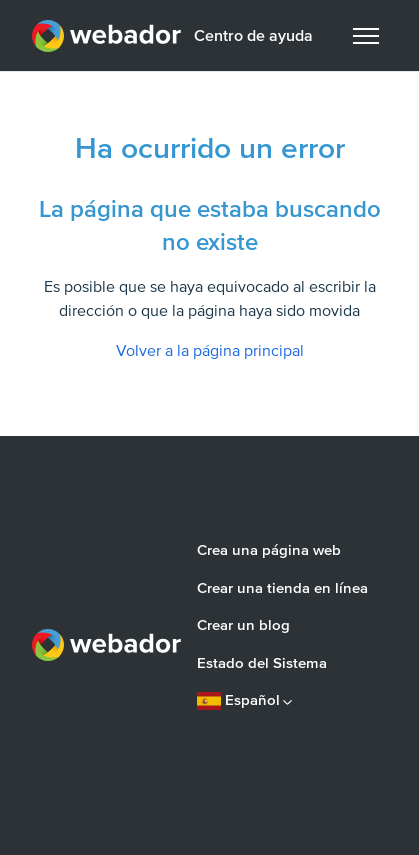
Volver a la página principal (210, 351)
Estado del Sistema (262, 663)
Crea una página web (269, 550)
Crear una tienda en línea (282, 588)
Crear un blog (243, 625)
